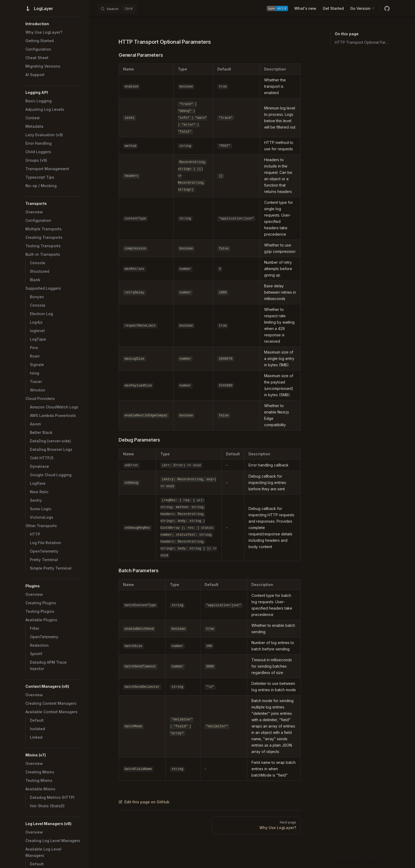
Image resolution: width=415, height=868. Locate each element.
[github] (387, 8)
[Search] (118, 8)
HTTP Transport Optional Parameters (362, 42)
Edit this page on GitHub (144, 802)
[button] (53, 24)
